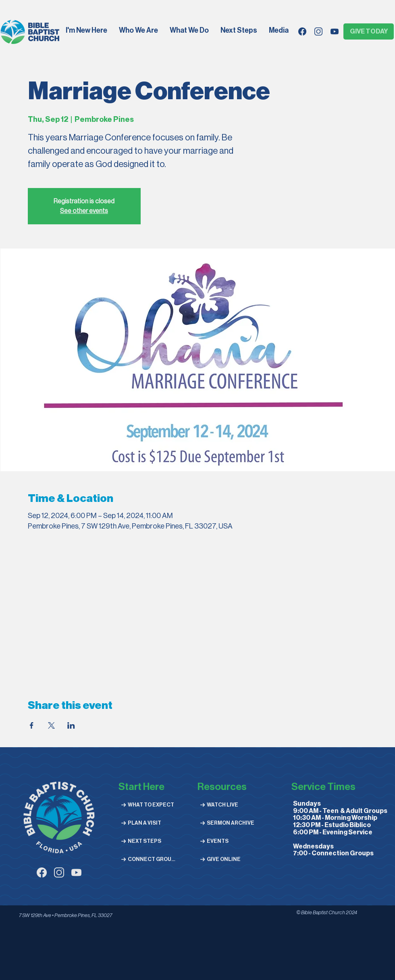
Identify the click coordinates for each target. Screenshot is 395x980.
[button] (139, 31)
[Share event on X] (51, 725)
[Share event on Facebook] (32, 725)
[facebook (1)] (42, 872)
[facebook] (302, 31)
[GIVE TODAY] (369, 31)
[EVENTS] (226, 841)
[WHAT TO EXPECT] (147, 805)
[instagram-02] (318, 31)
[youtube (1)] (76, 872)
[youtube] (335, 31)
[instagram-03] (59, 872)
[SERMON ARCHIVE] (226, 823)
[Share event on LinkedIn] (71, 725)
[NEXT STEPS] (147, 841)
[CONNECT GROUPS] (147, 859)
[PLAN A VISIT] (147, 823)
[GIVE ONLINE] (226, 859)
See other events (84, 211)
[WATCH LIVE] (226, 805)
